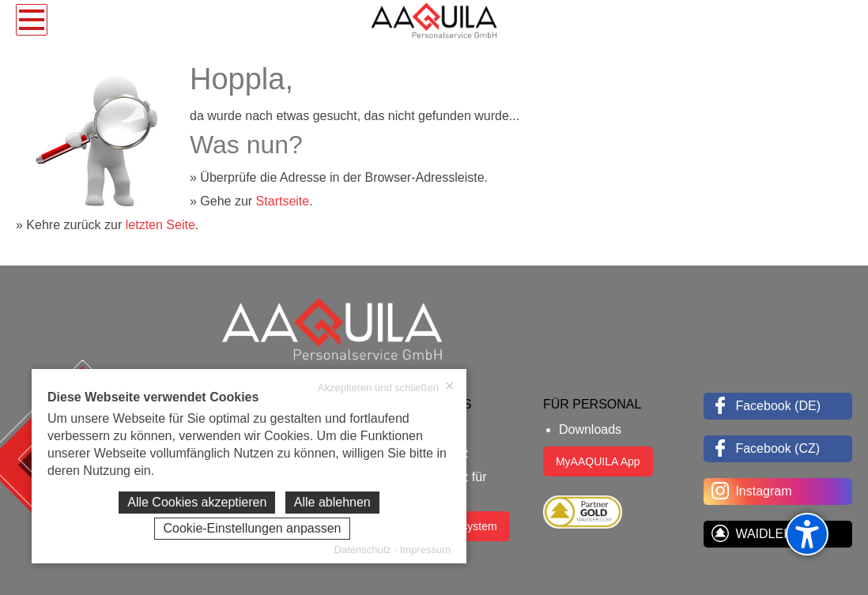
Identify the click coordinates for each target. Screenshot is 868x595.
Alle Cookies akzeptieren (197, 502)
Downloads (590, 429)
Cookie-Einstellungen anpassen (252, 528)
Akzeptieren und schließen (386, 387)
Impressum (425, 550)
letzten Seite (160, 225)
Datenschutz (363, 550)
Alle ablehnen (332, 502)
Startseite (283, 201)
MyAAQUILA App (598, 461)
